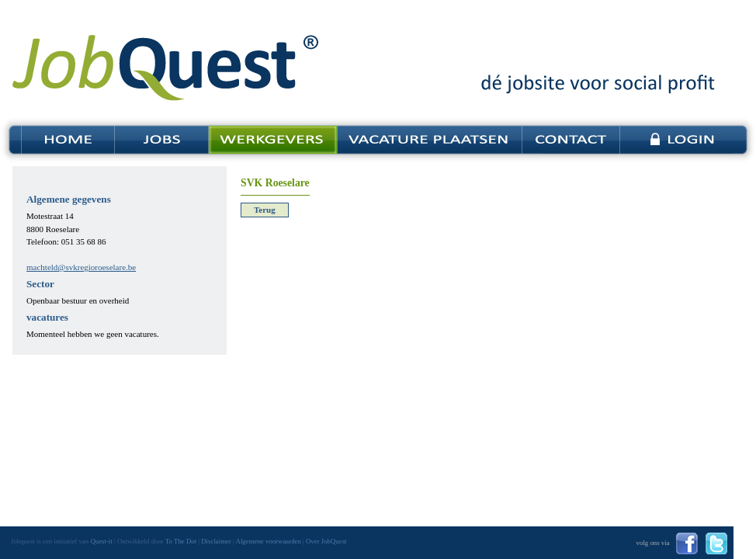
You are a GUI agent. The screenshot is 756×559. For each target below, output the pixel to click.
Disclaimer (216, 541)
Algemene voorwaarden (269, 541)
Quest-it (101, 541)
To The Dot (181, 541)
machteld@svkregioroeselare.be (81, 267)
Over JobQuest (326, 541)
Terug (265, 210)
